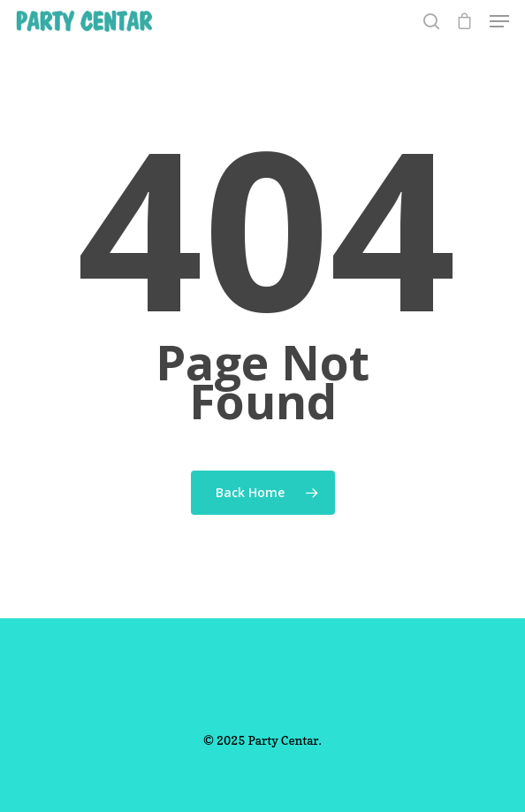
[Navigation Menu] (499, 21)
